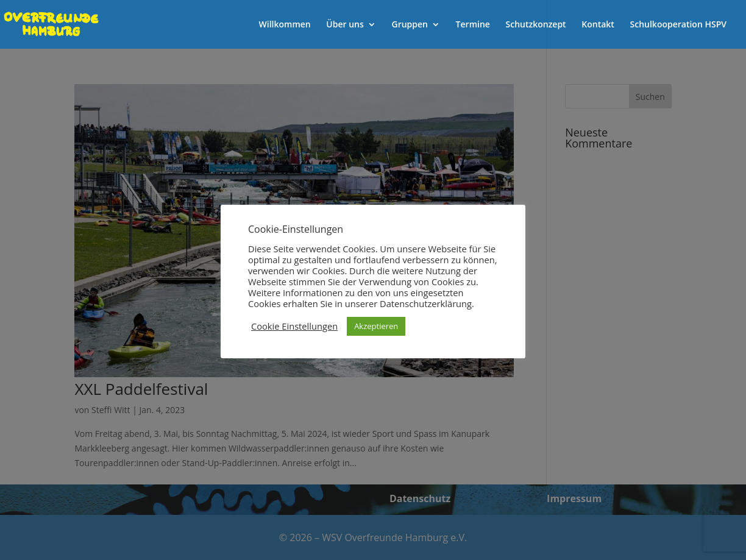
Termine (473, 25)
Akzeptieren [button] (376, 326)
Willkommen (285, 25)
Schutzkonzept (536, 25)
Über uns (345, 25)
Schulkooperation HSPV (678, 25)
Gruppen (410, 25)
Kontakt (598, 25)
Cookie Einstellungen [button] (294, 326)
